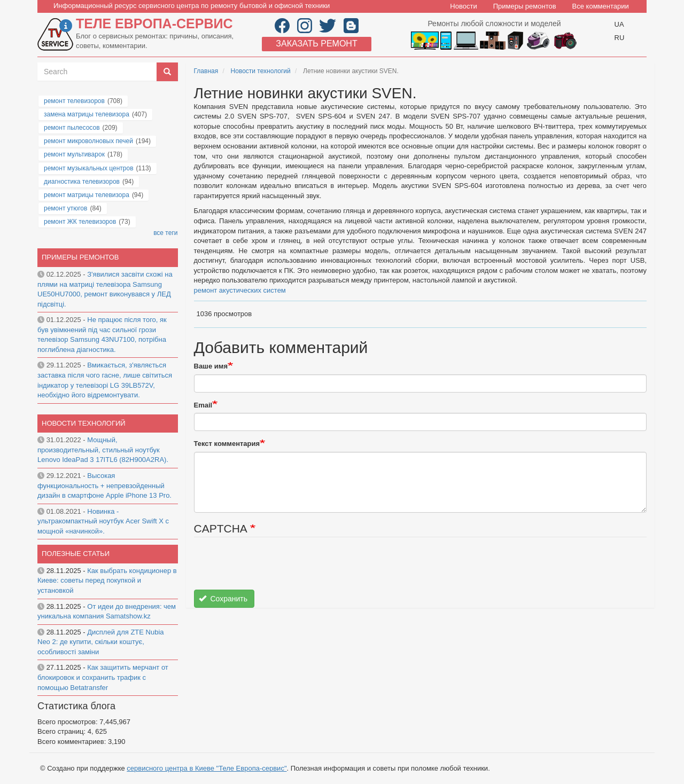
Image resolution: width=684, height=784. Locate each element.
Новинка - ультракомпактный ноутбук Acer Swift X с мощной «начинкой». (103, 521)
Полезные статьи (76, 554)
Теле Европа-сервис (154, 23)
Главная (206, 71)
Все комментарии (601, 6)
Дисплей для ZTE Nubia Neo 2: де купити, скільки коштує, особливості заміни (101, 642)
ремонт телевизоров (74, 101)
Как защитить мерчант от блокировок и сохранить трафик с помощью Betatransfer (103, 677)
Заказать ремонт (316, 44)
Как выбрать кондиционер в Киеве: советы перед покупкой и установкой (107, 581)
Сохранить (223, 599)
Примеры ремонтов (525, 6)
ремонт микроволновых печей (88, 141)
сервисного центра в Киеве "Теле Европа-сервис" (207, 768)
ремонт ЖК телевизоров (80, 222)
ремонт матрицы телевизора (87, 195)
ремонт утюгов (65, 208)
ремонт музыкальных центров (89, 168)
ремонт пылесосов (72, 128)
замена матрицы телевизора (87, 114)
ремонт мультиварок (74, 154)
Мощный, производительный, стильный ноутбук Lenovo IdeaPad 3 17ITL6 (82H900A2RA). (103, 450)
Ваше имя (211, 366)
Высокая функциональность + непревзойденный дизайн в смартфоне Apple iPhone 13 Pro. (104, 485)
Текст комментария (227, 444)
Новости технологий (261, 71)
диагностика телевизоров (82, 182)
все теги (165, 233)
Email (203, 405)
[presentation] (275, 569)
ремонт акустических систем (240, 290)
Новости (463, 6)
